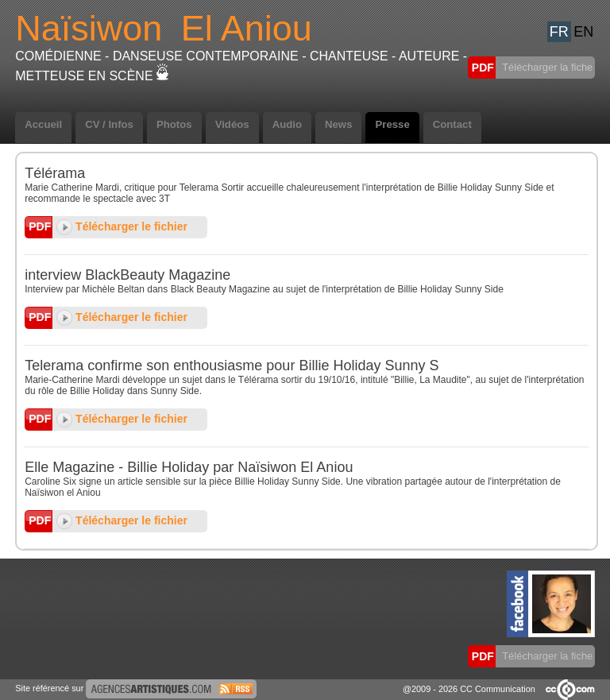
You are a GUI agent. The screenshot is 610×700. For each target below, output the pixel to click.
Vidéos (232, 124)
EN (583, 32)
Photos (174, 124)
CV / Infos (109, 124)
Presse (392, 124)
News (338, 124)
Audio (287, 124)
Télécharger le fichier (122, 226)
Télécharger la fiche (546, 67)
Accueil (43, 124)
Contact (452, 124)
